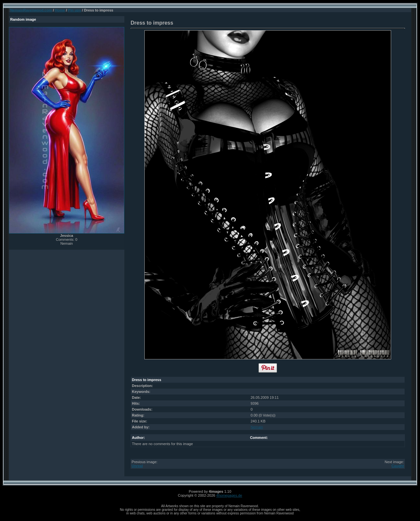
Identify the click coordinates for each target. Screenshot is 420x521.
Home (60, 10)
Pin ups (74, 10)
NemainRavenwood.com (31, 10)
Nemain (257, 427)
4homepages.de (229, 495)
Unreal (137, 466)
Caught (398, 466)
